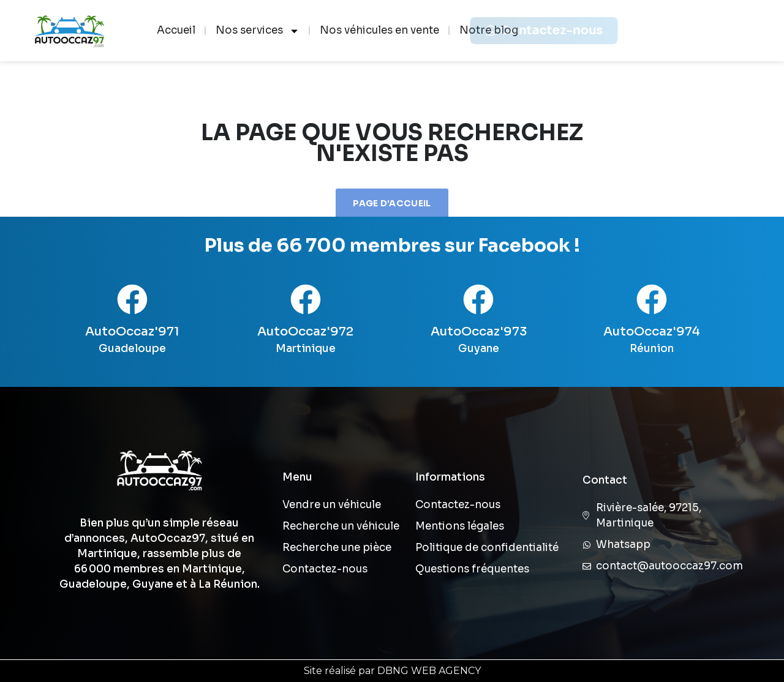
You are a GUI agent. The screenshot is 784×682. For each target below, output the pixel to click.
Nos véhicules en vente (379, 30)
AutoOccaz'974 (652, 332)
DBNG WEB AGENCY (429, 671)
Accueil (176, 30)
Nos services (258, 31)
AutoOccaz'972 (305, 332)
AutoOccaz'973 (479, 332)
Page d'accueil (392, 203)
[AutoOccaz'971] (132, 299)
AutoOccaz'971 (132, 332)
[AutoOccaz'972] (306, 299)
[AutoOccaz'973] (478, 299)
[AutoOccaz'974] (652, 299)
